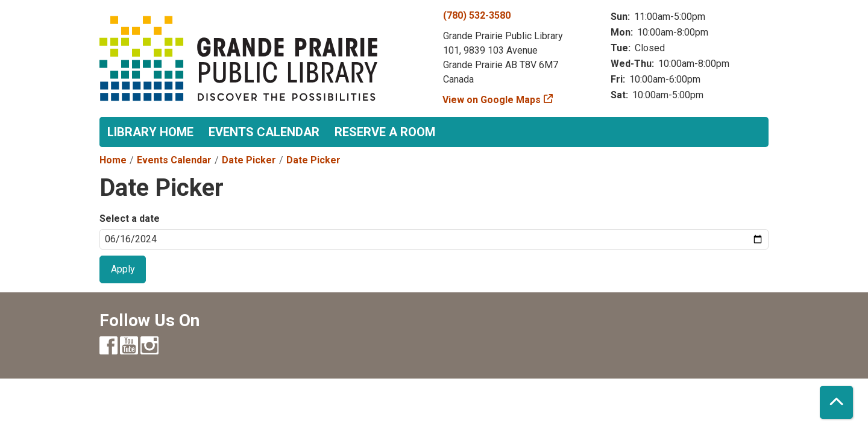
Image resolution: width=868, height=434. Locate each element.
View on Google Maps (492, 100)
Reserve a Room (385, 132)
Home (113, 160)
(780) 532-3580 (477, 15)
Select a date (130, 219)
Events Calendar (264, 132)
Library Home (150, 132)
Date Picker (249, 160)
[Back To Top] (836, 402)
